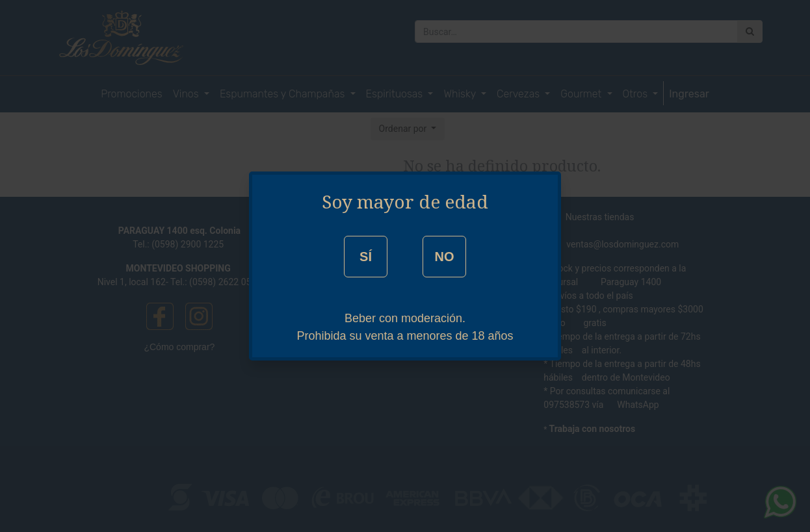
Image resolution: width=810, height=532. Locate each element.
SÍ (366, 257)
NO (444, 257)
